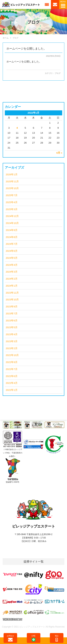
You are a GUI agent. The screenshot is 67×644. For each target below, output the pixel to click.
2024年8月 (12, 237)
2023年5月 (12, 327)
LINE (33, 638)
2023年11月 (12, 293)
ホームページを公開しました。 (26, 49)
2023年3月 (12, 341)
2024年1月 (12, 286)
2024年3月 (12, 272)
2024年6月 (12, 251)
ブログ (58, 73)
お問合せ (10, 638)
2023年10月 (12, 300)
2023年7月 (12, 314)
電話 (57, 638)
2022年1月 (12, 390)
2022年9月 (12, 362)
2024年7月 (12, 244)
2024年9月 (12, 230)
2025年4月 (12, 202)
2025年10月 (12, 188)
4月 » (59, 153)
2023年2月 (12, 348)
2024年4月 (12, 265)
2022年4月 (12, 383)
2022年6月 (12, 376)
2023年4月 (12, 334)
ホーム (6, 38)
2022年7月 (12, 369)
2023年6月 (12, 321)
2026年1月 (12, 175)
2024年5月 (12, 258)
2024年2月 (12, 279)
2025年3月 (12, 209)
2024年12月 (12, 216)
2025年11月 (12, 182)
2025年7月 (12, 195)
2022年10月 (12, 355)
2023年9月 (12, 307)
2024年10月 (12, 223)
